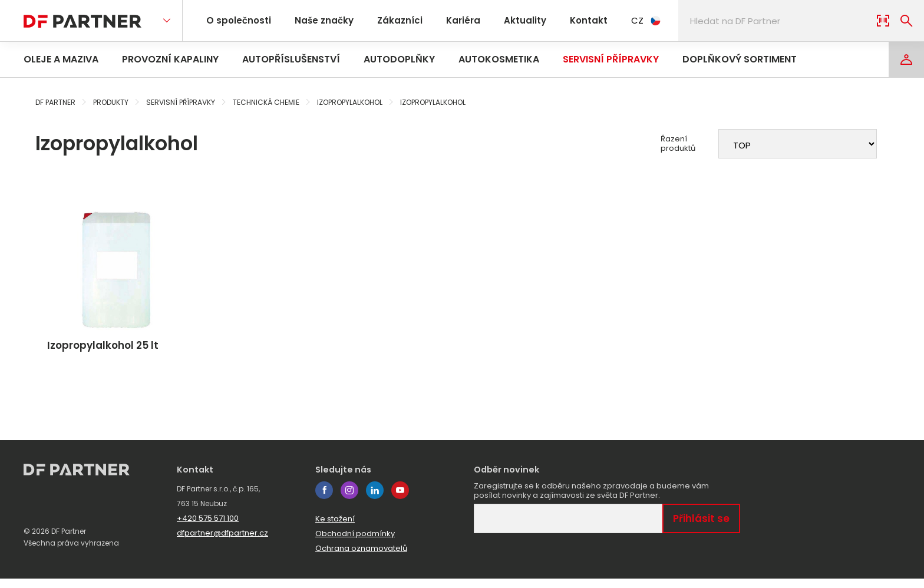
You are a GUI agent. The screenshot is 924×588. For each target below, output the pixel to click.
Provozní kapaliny (170, 59)
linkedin (375, 500)
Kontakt (566, 20)
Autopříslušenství (291, 59)
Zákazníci (389, 20)
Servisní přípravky (611, 59)
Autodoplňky (399, 59)
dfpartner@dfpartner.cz (222, 542)
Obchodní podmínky (355, 543)
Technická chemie (266, 102)
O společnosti (237, 20)
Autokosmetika (499, 59)
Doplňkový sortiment (740, 59)
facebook (324, 500)
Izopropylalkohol (350, 102)
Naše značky (318, 20)
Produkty (111, 102)
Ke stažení (335, 528)
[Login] (906, 60)
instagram (349, 500)
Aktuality (506, 20)
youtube (400, 500)
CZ (622, 20)
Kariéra (448, 20)
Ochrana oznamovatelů (361, 558)
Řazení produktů (678, 144)
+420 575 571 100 (208, 528)
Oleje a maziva (61, 59)
